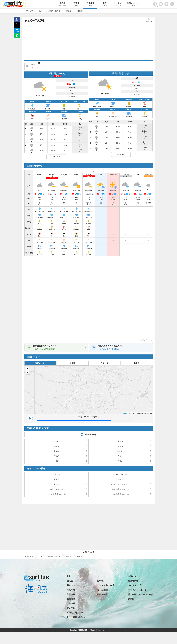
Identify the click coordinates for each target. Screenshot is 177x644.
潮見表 (62, 4)
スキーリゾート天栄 (120, 475)
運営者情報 (133, 581)
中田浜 (56, 484)
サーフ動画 (102, 590)
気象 (104, 4)
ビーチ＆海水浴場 (106, 585)
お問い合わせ (132, 4)
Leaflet (125, 413)
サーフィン (119, 4)
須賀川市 (121, 451)
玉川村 (120, 446)
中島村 (120, 441)
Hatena (17, 31)
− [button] (28, 373)
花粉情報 (71, 604)
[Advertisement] (89, 42)
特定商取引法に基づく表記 (140, 595)
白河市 (120, 456)
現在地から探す (90, 434)
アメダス (71, 608)
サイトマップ (134, 585)
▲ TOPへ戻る (88, 552)
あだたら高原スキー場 (56, 494)
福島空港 (56, 475)
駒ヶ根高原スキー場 (120, 489)
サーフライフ (28, 557)
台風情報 (71, 595)
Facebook (17, 21)
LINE (17, 37)
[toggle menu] (173, 3)
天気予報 (90, 4)
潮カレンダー (73, 585)
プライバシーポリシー (138, 590)
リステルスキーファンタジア (120, 484)
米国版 (131, 599)
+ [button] (28, 369)
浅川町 (56, 461)
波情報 (76, 4)
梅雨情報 (71, 599)
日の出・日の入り (75, 613)
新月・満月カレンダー (77, 617)
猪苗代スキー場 (56, 489)
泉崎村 (56, 446)
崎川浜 (120, 480)
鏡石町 (56, 441)
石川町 (56, 456)
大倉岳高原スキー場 (120, 494)
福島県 (69, 557)
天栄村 (56, 451)
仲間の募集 (102, 595)
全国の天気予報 (54, 557)
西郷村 (120, 461)
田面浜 (56, 480)
